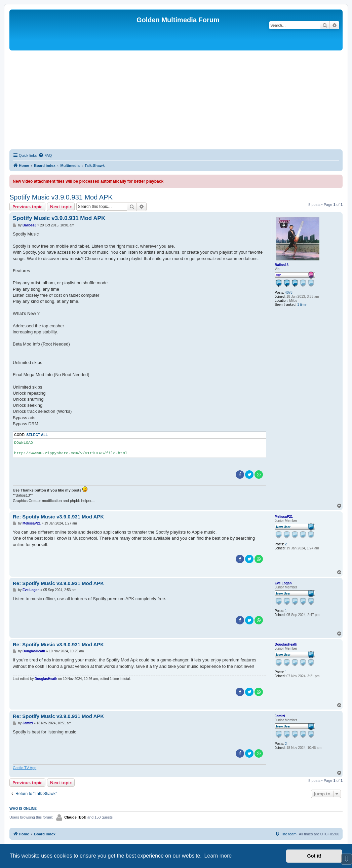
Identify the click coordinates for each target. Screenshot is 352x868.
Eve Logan (283, 583)
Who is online (23, 808)
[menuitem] (45, 155)
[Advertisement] (176, 101)
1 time (302, 305)
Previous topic (27, 207)
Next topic (61, 207)
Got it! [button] (314, 856)
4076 (289, 293)
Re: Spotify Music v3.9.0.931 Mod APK (58, 517)
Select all (37, 435)
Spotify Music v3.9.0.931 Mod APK (61, 197)
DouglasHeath (286, 644)
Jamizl (280, 716)
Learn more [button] (218, 856)
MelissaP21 (284, 517)
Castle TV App (25, 768)
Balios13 (282, 265)
